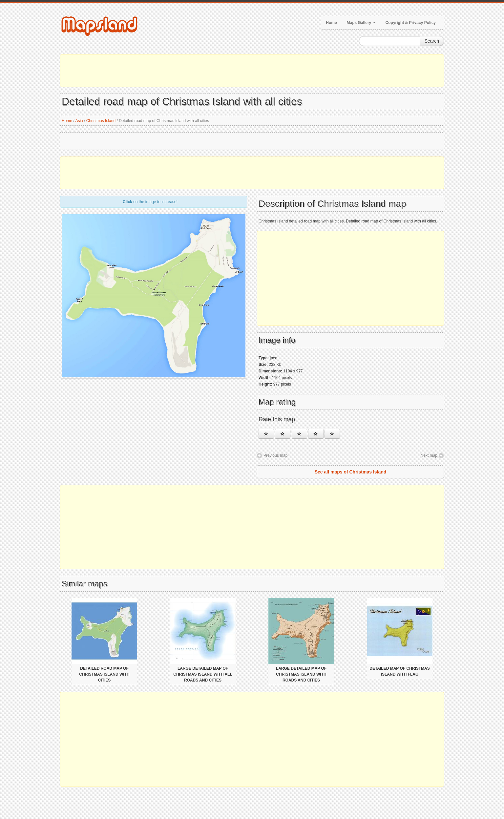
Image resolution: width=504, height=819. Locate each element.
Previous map (275, 455)
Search (432, 41)
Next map (429, 455)
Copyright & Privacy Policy (411, 23)
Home (331, 23)
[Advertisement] (252, 71)
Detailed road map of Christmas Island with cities (104, 674)
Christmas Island (101, 121)
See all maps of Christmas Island (351, 472)
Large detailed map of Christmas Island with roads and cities (301, 674)
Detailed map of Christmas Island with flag (400, 671)
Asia (79, 121)
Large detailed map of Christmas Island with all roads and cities (203, 674)
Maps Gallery (361, 23)
